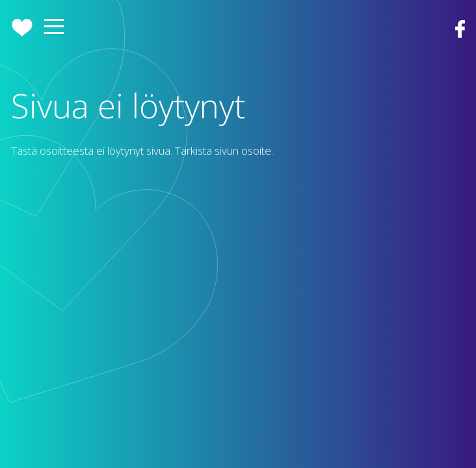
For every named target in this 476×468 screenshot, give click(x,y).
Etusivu (22, 28)
